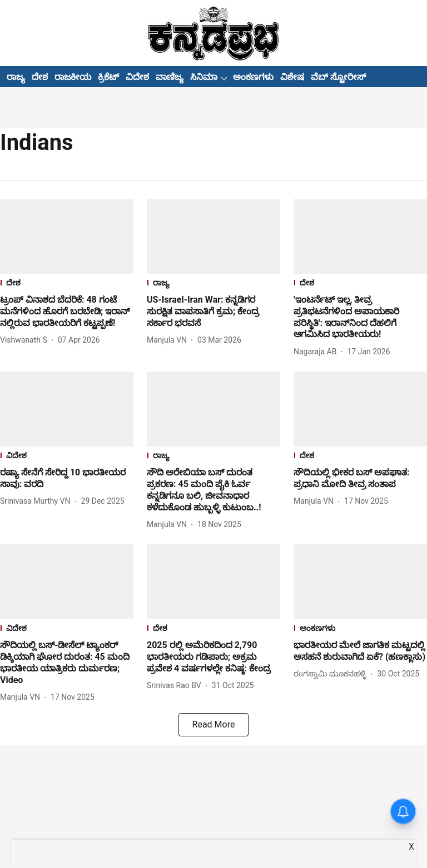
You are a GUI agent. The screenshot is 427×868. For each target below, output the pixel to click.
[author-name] (26, 340)
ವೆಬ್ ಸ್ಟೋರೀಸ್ (338, 77)
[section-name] (67, 284)
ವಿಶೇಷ (292, 77)
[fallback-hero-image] (67, 236)
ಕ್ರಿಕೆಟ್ (108, 77)
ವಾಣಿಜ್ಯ (170, 77)
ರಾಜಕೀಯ (73, 77)
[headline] (67, 312)
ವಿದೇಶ (137, 77)
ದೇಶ (40, 77)
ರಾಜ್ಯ (16, 77)
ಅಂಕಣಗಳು (253, 77)
